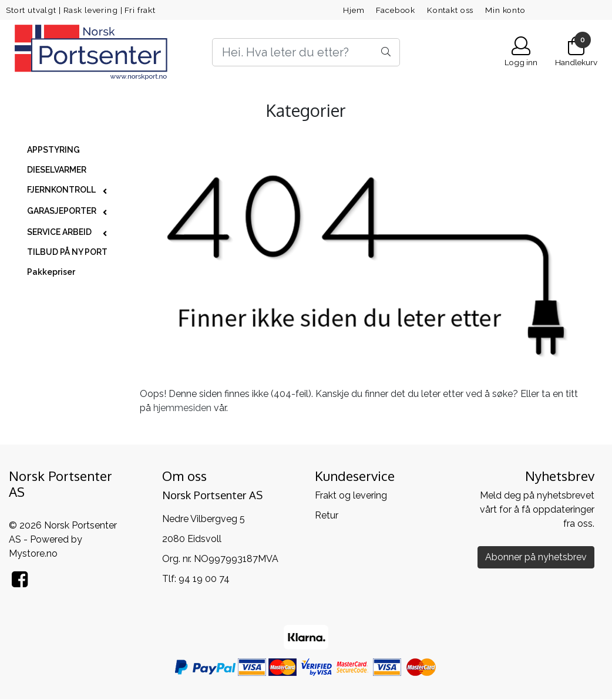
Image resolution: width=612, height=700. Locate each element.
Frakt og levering (351, 495)
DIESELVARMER (57, 170)
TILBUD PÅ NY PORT (67, 252)
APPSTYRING (53, 150)
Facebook (396, 10)
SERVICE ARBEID (59, 232)
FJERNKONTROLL (61, 190)
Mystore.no (33, 553)
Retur (327, 515)
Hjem (354, 10)
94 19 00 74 (204, 579)
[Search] (306, 52)
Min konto (505, 10)
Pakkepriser (51, 272)
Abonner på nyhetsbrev (536, 557)
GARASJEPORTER (62, 211)
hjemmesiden (182, 408)
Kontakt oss (450, 10)
